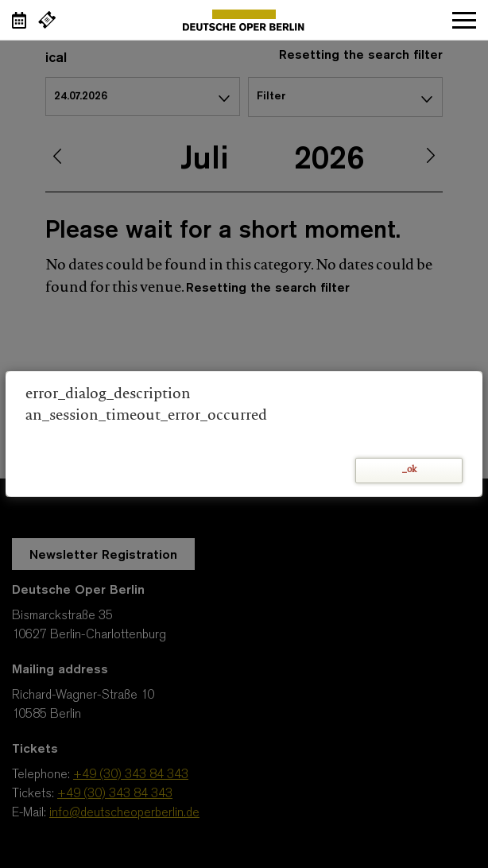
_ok (409, 470)
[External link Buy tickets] (47, 20)
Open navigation (464, 20)
